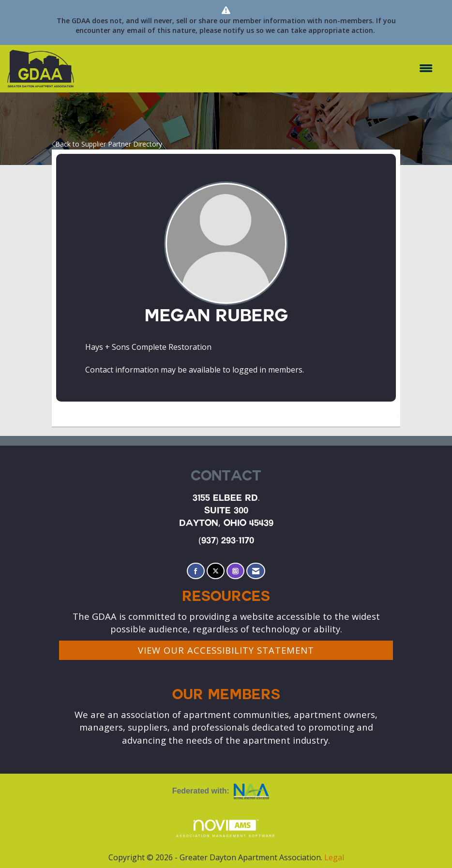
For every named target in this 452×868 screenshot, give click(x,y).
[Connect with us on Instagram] (235, 571)
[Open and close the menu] (258, 68)
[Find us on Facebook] (196, 571)
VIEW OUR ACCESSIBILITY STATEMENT (226, 650)
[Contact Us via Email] (256, 571)
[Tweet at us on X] (216, 571)
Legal (334, 857)
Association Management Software (226, 829)
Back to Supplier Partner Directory (107, 144)
